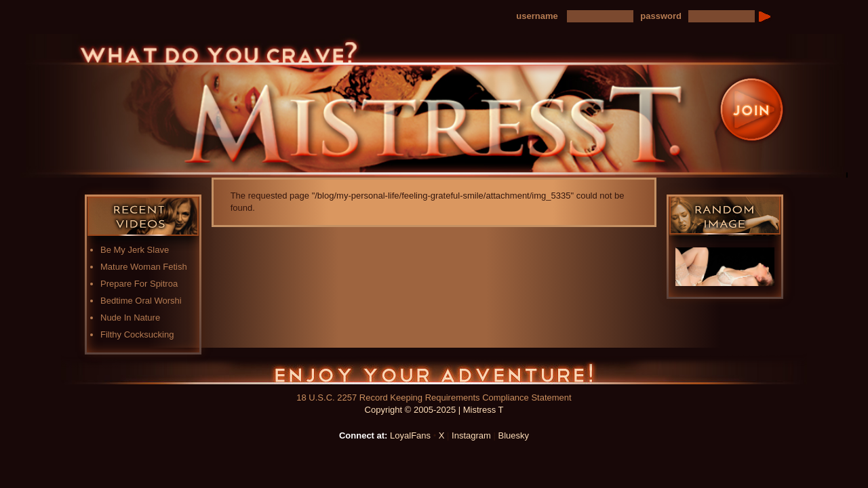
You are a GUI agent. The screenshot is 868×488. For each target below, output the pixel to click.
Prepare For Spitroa (139, 284)
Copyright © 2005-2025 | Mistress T (434, 410)
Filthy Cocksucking (137, 334)
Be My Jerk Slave (135, 250)
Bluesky (514, 435)
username (537, 16)
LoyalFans (410, 435)
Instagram (471, 435)
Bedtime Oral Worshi (141, 301)
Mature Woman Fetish (144, 267)
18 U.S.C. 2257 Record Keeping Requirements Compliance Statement (434, 398)
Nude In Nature (130, 318)
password (661, 16)
